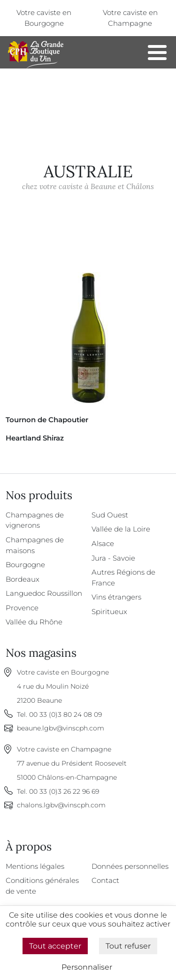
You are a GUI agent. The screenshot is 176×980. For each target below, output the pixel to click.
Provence (22, 608)
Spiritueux (109, 612)
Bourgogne (25, 565)
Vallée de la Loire (121, 529)
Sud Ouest (110, 515)
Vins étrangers (116, 597)
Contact (105, 880)
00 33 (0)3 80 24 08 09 (65, 714)
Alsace (103, 543)
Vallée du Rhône (34, 622)
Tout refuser (128, 946)
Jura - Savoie (113, 558)
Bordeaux (23, 579)
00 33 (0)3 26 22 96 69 (64, 791)
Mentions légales (35, 866)
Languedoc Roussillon (44, 593)
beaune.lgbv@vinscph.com (61, 728)
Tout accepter (55, 946)
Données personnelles (130, 866)
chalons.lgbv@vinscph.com (61, 805)
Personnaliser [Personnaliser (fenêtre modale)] (87, 967)
